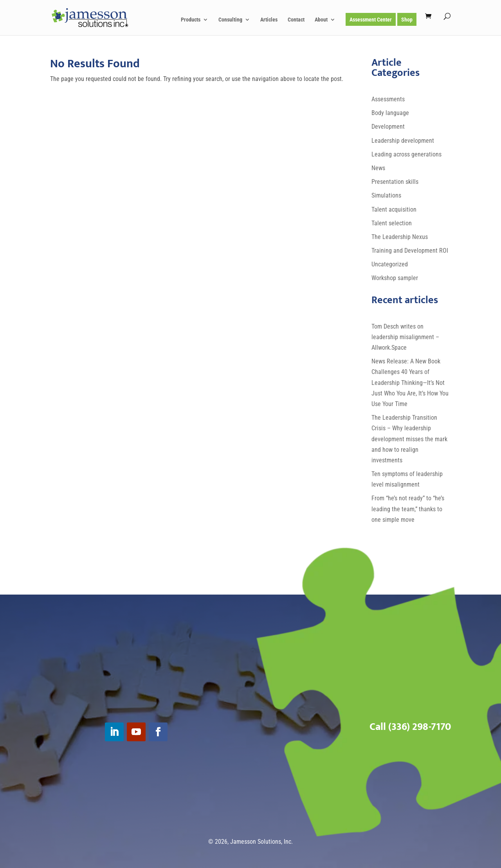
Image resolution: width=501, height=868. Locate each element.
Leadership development (403, 141)
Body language (390, 113)
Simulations (386, 195)
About (321, 20)
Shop (407, 20)
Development (388, 127)
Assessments (388, 99)
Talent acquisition (394, 209)
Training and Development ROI (410, 251)
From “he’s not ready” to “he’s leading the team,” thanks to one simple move (408, 509)
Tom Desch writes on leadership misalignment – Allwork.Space (405, 337)
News (378, 168)
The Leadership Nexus (400, 237)
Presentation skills (395, 182)
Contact (296, 20)
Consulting (230, 20)
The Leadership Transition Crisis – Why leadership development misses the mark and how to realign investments (409, 439)
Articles (269, 20)
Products (191, 20)
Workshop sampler (395, 278)
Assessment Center (371, 20)
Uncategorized (390, 264)
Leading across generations (406, 154)
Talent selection (392, 223)
